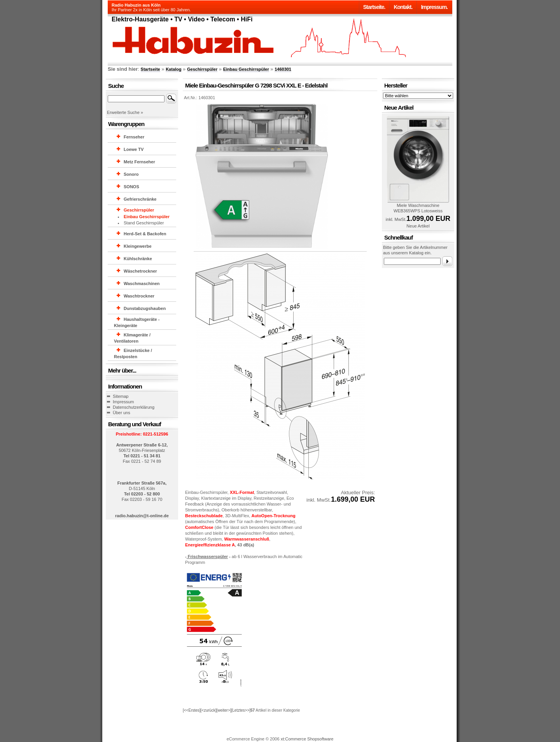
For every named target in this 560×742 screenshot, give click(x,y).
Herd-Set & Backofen (145, 234)
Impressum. (434, 7)
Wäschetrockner (140, 271)
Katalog (173, 69)
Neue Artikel (418, 226)
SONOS (131, 187)
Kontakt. (403, 7)
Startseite (150, 69)
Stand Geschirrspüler (144, 223)
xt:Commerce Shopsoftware (307, 739)
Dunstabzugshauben (145, 308)
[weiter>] (224, 710)
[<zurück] (209, 710)
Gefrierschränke (140, 199)
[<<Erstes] (192, 710)
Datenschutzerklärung (134, 407)
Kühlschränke (138, 259)
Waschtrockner (139, 296)
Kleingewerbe (138, 246)
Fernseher (134, 137)
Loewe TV (134, 149)
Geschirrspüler (202, 69)
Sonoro (131, 174)
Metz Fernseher (139, 162)
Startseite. (374, 7)
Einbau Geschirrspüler (246, 69)
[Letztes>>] (241, 710)
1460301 (283, 69)
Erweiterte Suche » (125, 112)
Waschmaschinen (142, 283)
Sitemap (121, 396)
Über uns (122, 413)
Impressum (123, 402)
